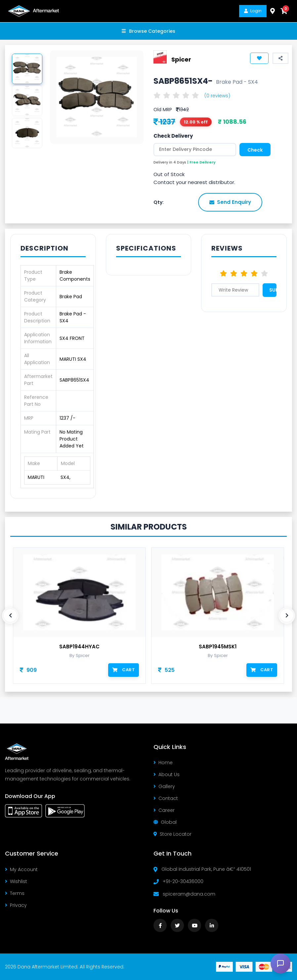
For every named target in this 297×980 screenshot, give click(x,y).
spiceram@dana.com (189, 894)
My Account (21, 869)
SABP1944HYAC (79, 647)
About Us (167, 774)
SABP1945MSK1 (218, 647)
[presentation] (10, 616)
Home (163, 763)
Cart (124, 670)
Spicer (181, 59)
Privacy (16, 905)
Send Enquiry (230, 202)
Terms (15, 893)
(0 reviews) (217, 96)
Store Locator (172, 834)
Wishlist (16, 881)
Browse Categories (148, 31)
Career (164, 810)
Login (253, 11)
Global (165, 822)
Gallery (164, 786)
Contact (166, 798)
